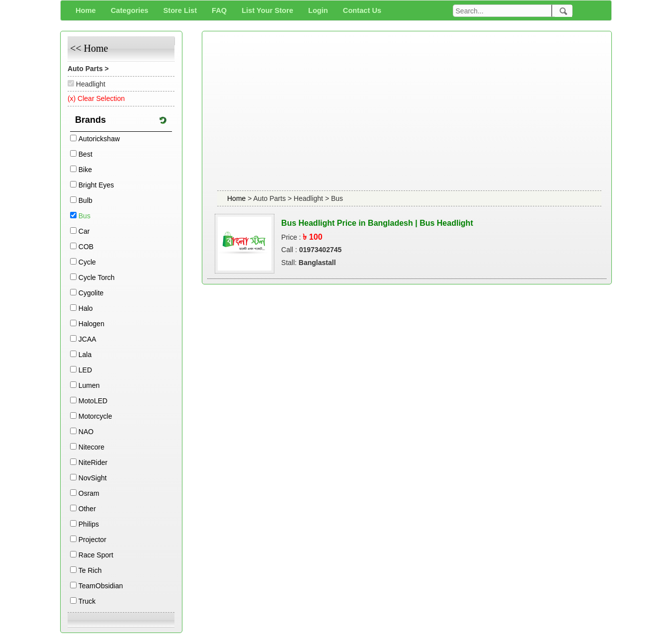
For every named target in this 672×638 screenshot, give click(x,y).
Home (237, 198)
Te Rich (90, 570)
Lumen (89, 385)
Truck (87, 601)
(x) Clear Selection (96, 98)
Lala (85, 355)
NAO (86, 432)
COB (86, 247)
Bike (85, 170)
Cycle (87, 262)
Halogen (91, 324)
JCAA (87, 339)
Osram (89, 493)
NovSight (93, 478)
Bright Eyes (96, 185)
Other (87, 509)
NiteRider (93, 462)
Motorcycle (95, 416)
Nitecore (91, 447)
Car (84, 231)
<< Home (89, 48)
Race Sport (96, 555)
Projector (92, 540)
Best (85, 154)
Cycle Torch (97, 277)
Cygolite (91, 293)
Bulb (85, 200)
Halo (86, 308)
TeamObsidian (101, 586)
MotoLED (93, 401)
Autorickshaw (99, 139)
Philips (89, 524)
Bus (84, 216)
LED (85, 370)
